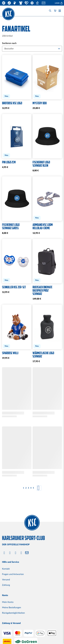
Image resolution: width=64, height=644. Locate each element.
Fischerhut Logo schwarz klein (41, 164)
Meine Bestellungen (12, 608)
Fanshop (21, 3)
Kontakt (6, 569)
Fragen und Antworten (13, 574)
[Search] (50, 11)
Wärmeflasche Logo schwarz (43, 355)
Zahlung (6, 585)
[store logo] (8, 14)
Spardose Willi (10, 353)
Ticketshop (15, 3)
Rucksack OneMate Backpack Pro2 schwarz (42, 291)
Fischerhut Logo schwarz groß (11, 226)
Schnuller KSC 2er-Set (14, 287)
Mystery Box (40, 103)
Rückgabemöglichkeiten (13, 613)
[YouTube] (16, 553)
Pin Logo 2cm (9, 162)
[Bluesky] (21, 553)
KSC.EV (9, 3)
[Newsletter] (27, 553)
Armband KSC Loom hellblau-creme (43, 226)
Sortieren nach (9, 43)
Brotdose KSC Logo (12, 103)
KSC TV (32, 3)
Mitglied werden (44, 3)
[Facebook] (4, 553)
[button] (59, 3)
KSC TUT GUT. (26, 3)
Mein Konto (8, 602)
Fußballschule (38, 3)
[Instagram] (10, 553)
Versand (6, 580)
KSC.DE (4, 3)
